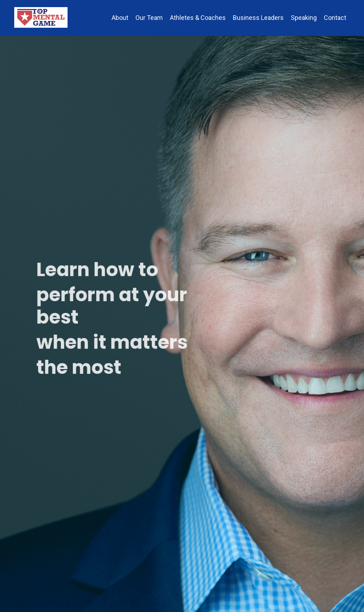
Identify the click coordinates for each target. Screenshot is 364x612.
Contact (335, 18)
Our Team (149, 18)
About (120, 18)
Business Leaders (258, 18)
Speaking (304, 18)
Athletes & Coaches (198, 18)
